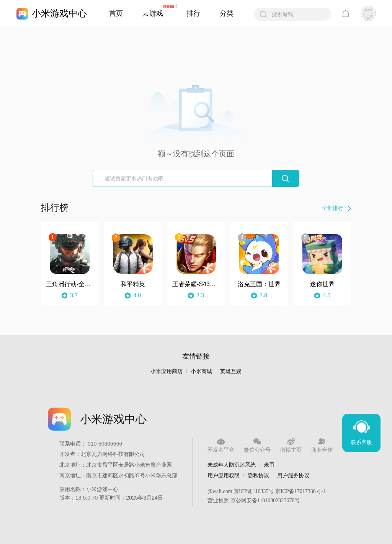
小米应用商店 (167, 371)
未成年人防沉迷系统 (232, 465)
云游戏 (153, 13)
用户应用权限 (224, 475)
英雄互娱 (231, 371)
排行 (193, 13)
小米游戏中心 (59, 13)
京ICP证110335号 (254, 491)
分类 (227, 13)
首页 (116, 13)
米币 (269, 465)
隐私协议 (258, 475)
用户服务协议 (293, 475)
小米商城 (201, 371)
